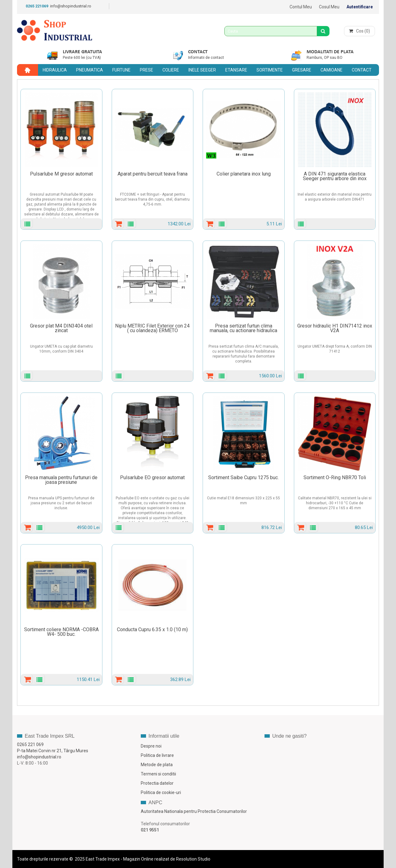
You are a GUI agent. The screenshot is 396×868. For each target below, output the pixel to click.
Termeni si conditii (158, 774)
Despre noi (151, 746)
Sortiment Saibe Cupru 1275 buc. (243, 477)
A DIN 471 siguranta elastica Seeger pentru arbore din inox (335, 176)
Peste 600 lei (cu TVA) (82, 58)
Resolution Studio (193, 859)
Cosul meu (329, 7)
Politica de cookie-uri (161, 792)
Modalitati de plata (330, 52)
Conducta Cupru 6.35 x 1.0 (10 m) (152, 629)
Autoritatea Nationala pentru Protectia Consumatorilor (194, 811)
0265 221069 (37, 6)
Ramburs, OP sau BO (325, 58)
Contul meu (301, 7)
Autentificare (360, 7)
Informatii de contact (206, 58)
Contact (198, 52)
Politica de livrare (157, 755)
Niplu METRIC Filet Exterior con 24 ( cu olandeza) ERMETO (152, 328)
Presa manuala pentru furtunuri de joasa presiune (61, 480)
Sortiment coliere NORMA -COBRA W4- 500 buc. (61, 632)
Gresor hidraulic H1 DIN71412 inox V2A (335, 328)
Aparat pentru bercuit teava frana (153, 174)
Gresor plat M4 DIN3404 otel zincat (61, 328)
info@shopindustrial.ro (71, 6)
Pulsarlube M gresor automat (61, 174)
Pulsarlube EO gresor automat (152, 477)
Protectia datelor (157, 783)
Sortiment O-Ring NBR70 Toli (335, 477)
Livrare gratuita (82, 52)
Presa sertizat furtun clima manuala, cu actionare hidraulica (243, 328)
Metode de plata (157, 765)
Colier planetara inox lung (244, 174)
